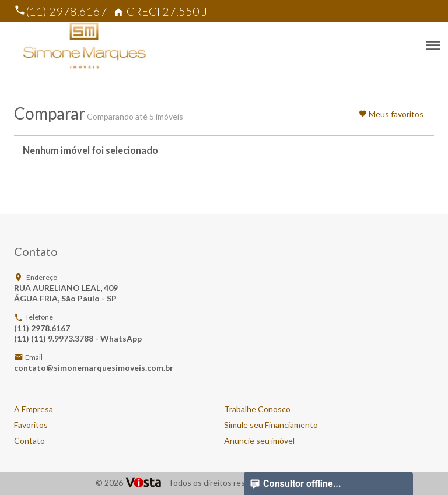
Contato (29, 440)
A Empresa (34, 409)
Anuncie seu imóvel (259, 440)
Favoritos (31, 425)
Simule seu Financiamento (271, 425)
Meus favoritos (391, 114)
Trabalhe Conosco (257, 409)
